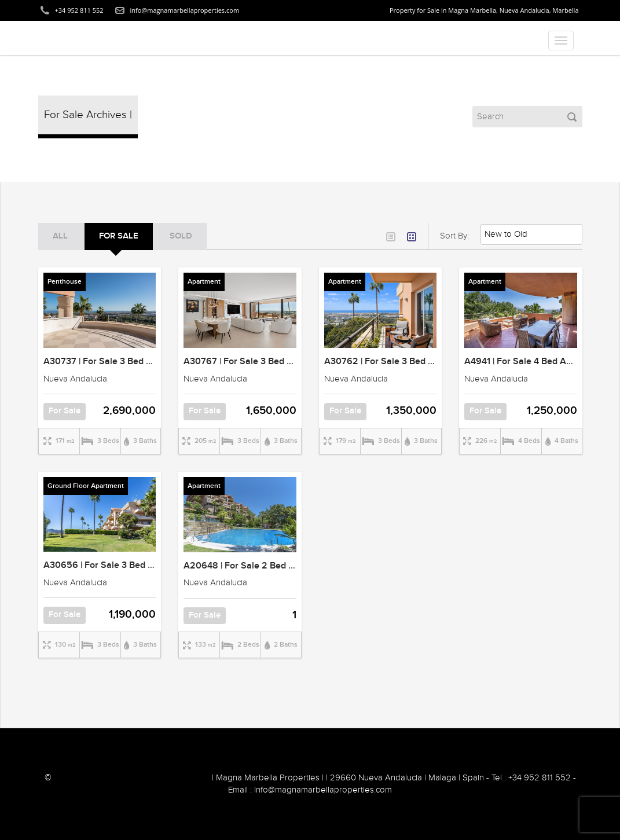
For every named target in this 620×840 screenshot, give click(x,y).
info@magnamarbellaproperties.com (185, 10)
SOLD (181, 236)
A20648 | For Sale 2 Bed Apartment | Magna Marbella (295, 566)
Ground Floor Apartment (86, 486)
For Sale (119, 236)
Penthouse (65, 282)
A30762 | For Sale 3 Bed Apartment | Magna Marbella (435, 362)
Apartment (204, 282)
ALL (60, 236)
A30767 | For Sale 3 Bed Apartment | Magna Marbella (294, 362)
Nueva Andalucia (75, 379)
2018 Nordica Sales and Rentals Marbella (132, 778)
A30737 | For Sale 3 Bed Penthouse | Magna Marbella (154, 362)
